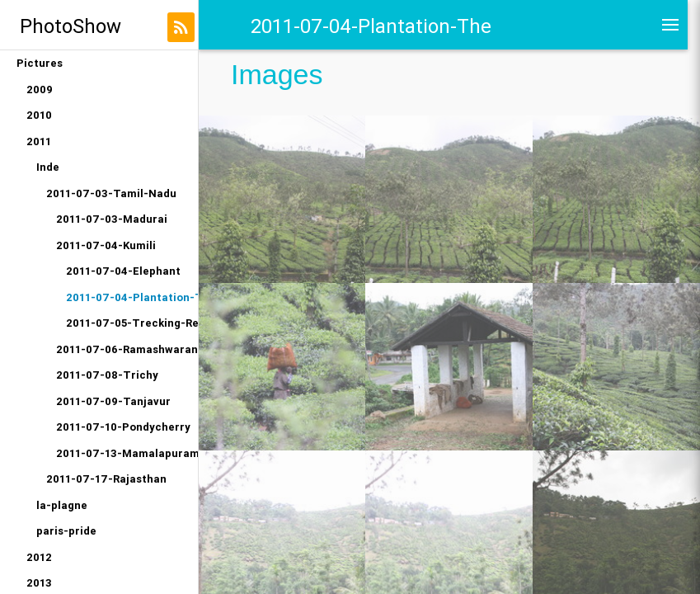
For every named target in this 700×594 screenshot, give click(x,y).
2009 (40, 90)
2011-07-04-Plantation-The (132, 297)
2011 (39, 141)
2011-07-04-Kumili (106, 245)
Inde (48, 167)
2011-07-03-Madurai (112, 219)
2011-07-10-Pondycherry (123, 427)
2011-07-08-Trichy (107, 375)
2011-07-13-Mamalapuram (127, 453)
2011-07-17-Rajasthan (106, 479)
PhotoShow (70, 26)
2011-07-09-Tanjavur (113, 401)
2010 (39, 115)
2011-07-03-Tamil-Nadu (111, 193)
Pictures (40, 63)
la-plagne (62, 505)
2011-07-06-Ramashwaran (127, 349)
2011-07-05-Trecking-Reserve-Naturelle (132, 323)
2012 (39, 557)
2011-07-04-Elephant (123, 271)
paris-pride (66, 531)
